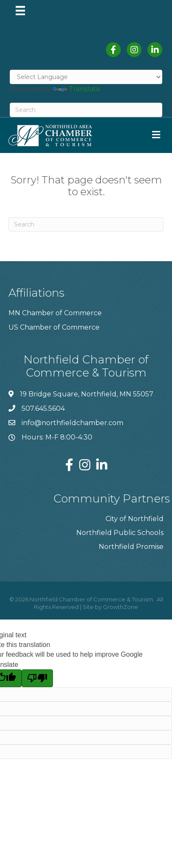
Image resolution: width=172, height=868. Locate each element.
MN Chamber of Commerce (55, 313)
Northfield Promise (131, 547)
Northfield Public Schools (120, 533)
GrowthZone (121, 607)
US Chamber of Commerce (54, 327)
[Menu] (20, 11)
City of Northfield (135, 519)
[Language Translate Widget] (86, 77)
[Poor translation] (37, 678)
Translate (77, 89)
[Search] (86, 110)
